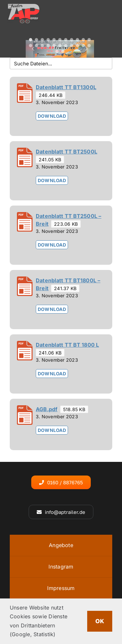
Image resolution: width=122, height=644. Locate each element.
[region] (60, 49)
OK (100, 621)
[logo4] (23, 7)
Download (52, 116)
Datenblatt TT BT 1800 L (68, 345)
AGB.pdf (47, 409)
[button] (31, 40)
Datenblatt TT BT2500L (67, 152)
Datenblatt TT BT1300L (66, 87)
